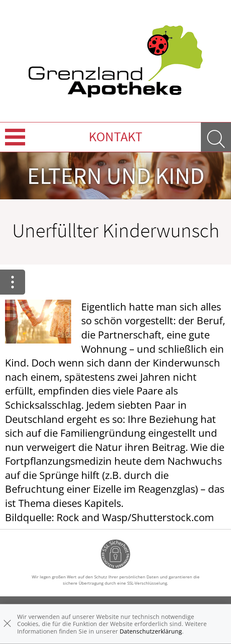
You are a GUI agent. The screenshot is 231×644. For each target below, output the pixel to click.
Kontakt (116, 137)
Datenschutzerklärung (151, 631)
